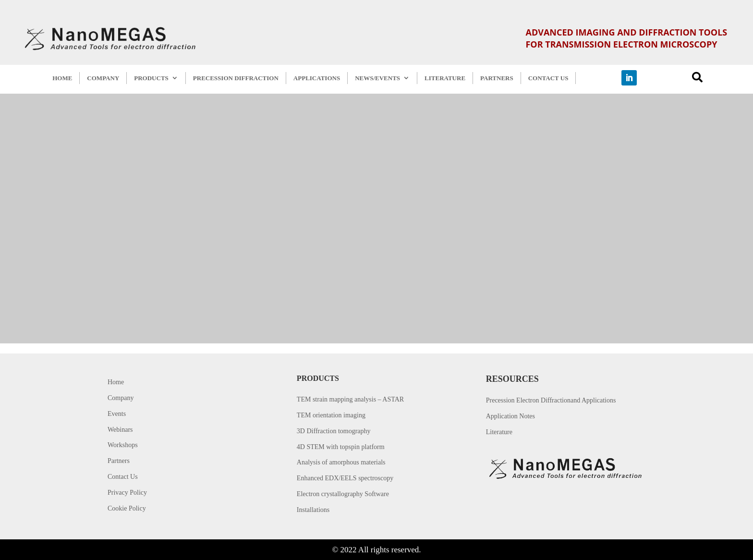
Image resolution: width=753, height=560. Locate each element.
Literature (499, 432)
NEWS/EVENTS (377, 78)
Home (116, 382)
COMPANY (103, 78)
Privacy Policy (127, 493)
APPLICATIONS (317, 78)
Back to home (430, 259)
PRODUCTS (151, 78)
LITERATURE (445, 78)
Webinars (120, 430)
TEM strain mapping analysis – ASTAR (350, 399)
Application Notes (510, 416)
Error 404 (432, 181)
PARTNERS (497, 78)
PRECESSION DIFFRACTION (236, 78)
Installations (313, 510)
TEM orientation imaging (331, 415)
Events (117, 414)
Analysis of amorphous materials (341, 462)
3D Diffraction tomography (334, 431)
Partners (119, 461)
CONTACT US (548, 78)
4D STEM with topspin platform (341, 447)
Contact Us (123, 477)
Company (121, 398)
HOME (62, 78)
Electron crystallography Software (343, 494)
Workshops (123, 445)
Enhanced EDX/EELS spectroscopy (345, 478)
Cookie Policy (127, 508)
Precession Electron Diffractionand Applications (551, 400)
